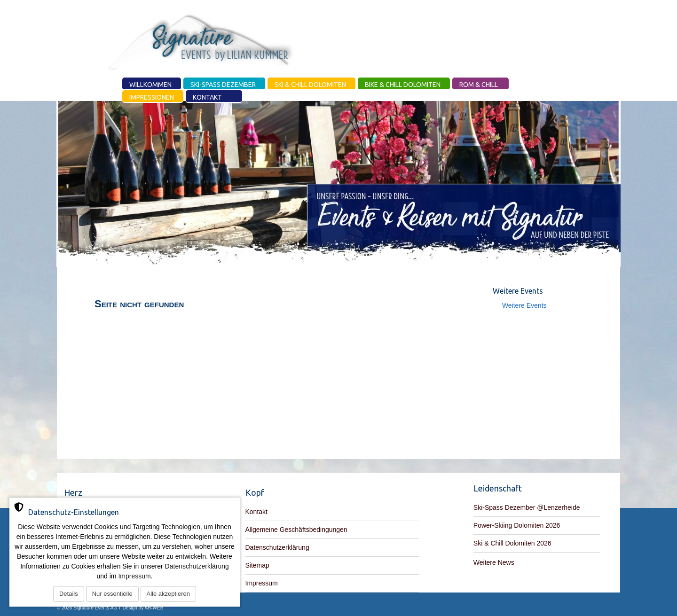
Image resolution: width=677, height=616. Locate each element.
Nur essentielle (112, 594)
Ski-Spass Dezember (223, 85)
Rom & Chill (479, 85)
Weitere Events (524, 305)
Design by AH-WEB (143, 608)
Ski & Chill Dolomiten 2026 (512, 543)
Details (69, 594)
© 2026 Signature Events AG (87, 608)
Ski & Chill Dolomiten (310, 85)
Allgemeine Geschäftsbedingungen (296, 530)
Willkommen (150, 85)
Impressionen (152, 97)
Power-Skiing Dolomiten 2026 (517, 525)
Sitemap (257, 565)
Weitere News (494, 562)
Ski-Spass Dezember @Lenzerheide (527, 507)
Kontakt (207, 97)
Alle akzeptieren (169, 594)
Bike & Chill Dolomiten (403, 85)
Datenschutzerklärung (277, 547)
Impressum (262, 583)
